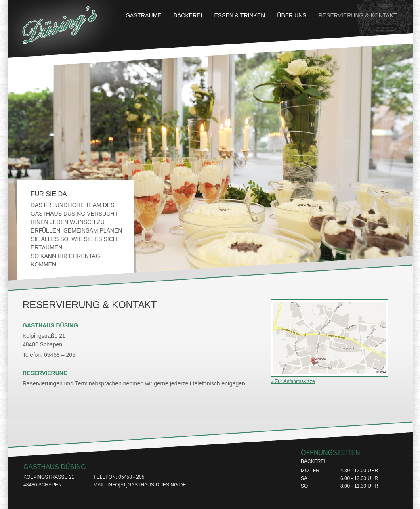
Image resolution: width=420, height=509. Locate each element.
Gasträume (144, 15)
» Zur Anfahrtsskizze (293, 381)
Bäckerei (188, 15)
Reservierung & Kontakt (358, 15)
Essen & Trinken (240, 15)
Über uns (292, 15)
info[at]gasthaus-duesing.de (147, 485)
